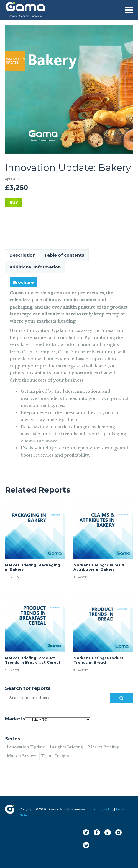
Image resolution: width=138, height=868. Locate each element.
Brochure (23, 282)
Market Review (22, 756)
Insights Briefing (67, 747)
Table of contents (64, 255)
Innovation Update (26, 747)
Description (22, 255)
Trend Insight (55, 756)
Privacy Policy (103, 809)
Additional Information (35, 267)
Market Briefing (104, 747)
